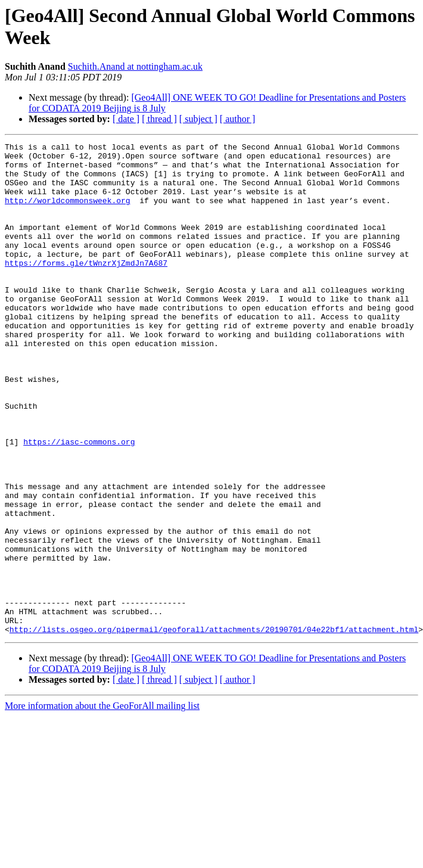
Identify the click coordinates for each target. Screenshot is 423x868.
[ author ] (238, 119)
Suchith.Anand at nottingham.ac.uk (135, 66)
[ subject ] (198, 119)
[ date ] (126, 119)
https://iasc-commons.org (79, 502)
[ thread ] (159, 119)
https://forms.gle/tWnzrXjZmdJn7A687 (86, 288)
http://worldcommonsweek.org (68, 213)
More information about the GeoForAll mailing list (102, 804)
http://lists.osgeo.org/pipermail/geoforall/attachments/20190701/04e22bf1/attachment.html (214, 727)
